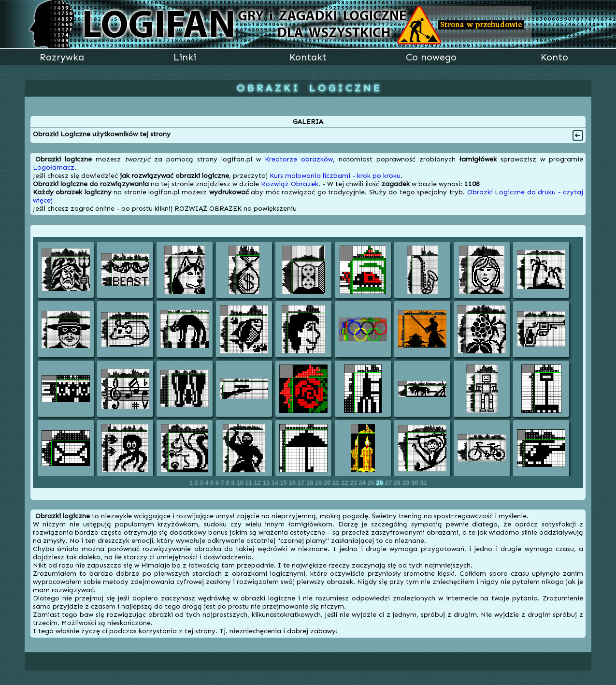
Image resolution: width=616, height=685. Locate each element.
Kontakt (308, 57)
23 (354, 483)
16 (293, 483)
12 (258, 483)
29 (407, 483)
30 (415, 483)
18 (311, 483)
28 (398, 483)
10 (241, 483)
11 (249, 483)
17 (302, 483)
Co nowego (431, 57)
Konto (554, 57)
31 (423, 483)
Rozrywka (62, 57)
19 (319, 483)
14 (276, 483)
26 (380, 483)
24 (363, 483)
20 (328, 483)
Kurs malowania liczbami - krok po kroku (335, 176)
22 (345, 483)
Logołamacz (54, 168)
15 (285, 483)
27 (389, 483)
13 (267, 483)
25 (372, 483)
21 (337, 483)
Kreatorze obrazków (299, 159)
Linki (185, 57)
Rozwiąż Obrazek (290, 184)
